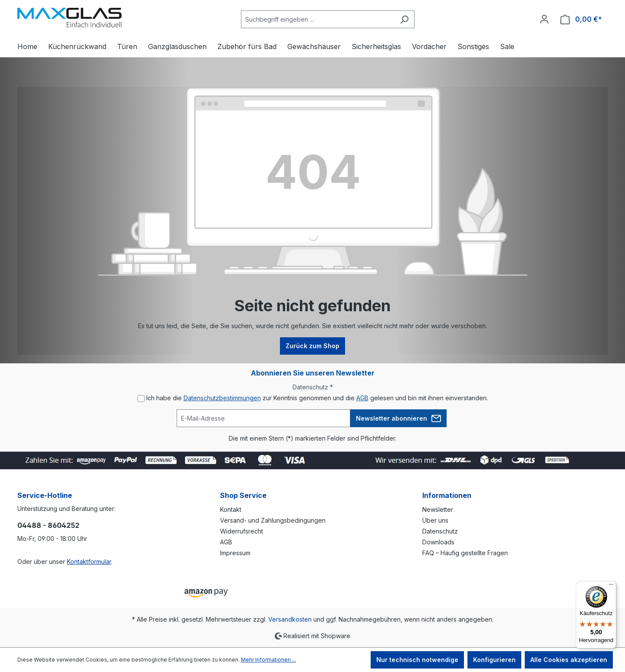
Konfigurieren (494, 660)
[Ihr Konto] (544, 19)
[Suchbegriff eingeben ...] (318, 19)
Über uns (435, 520)
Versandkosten (290, 619)
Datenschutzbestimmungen (222, 398)
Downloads (438, 542)
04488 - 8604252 (48, 525)
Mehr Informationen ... (268, 660)
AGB (362, 398)
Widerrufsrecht (242, 531)
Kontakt (231, 509)
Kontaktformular (89, 562)
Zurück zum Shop (312, 346)
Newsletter (438, 509)
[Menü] (611, 586)
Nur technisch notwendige (417, 660)
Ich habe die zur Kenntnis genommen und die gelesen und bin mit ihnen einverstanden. (317, 398)
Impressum (235, 553)
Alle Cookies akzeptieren (569, 660)
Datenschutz (440, 531)
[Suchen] (404, 19)
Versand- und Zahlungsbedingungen (273, 520)
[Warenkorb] (581, 19)
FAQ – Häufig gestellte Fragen (465, 553)
